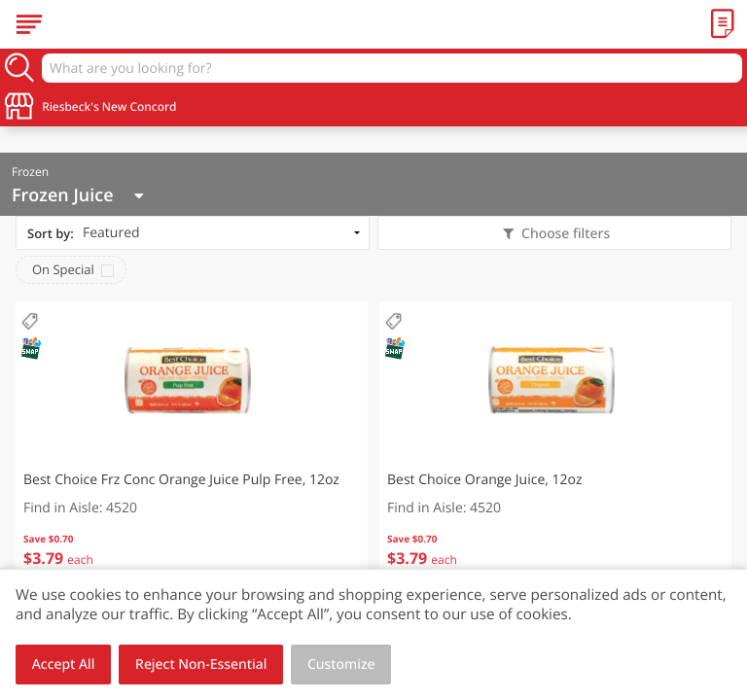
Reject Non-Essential (201, 665)
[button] (192, 447)
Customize (341, 665)
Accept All (64, 665)
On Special (63, 269)
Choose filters (564, 234)
